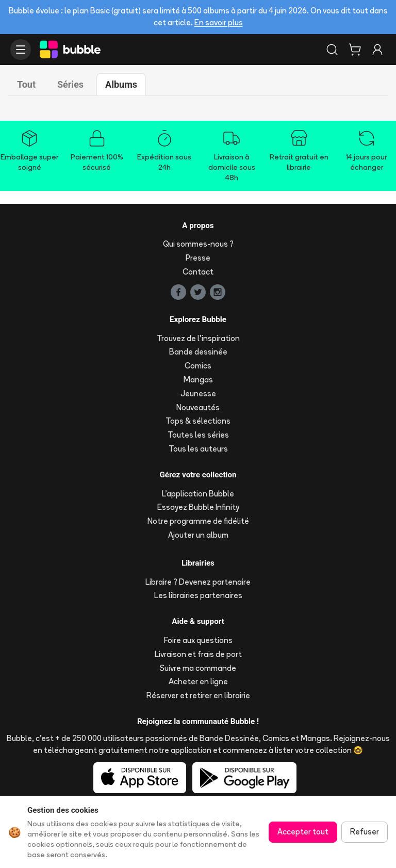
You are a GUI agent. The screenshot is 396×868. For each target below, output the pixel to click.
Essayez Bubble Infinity (198, 507)
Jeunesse (198, 393)
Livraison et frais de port (198, 654)
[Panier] (355, 50)
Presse (198, 258)
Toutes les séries (198, 435)
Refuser (365, 832)
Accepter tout (303, 832)
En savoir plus (219, 22)
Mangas (198, 380)
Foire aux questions (198, 640)
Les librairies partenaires (198, 595)
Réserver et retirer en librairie (198, 695)
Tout (26, 84)
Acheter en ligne (198, 681)
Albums (121, 84)
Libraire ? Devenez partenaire (198, 582)
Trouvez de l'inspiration (198, 338)
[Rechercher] (332, 50)
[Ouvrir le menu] (21, 50)
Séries (70, 84)
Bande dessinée (198, 352)
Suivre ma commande (198, 668)
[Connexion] (377, 50)
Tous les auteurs (198, 449)
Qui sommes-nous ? (198, 244)
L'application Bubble (198, 494)
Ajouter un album (198, 535)
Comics (198, 366)
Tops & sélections (198, 421)
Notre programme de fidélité (198, 521)
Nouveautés (198, 407)
